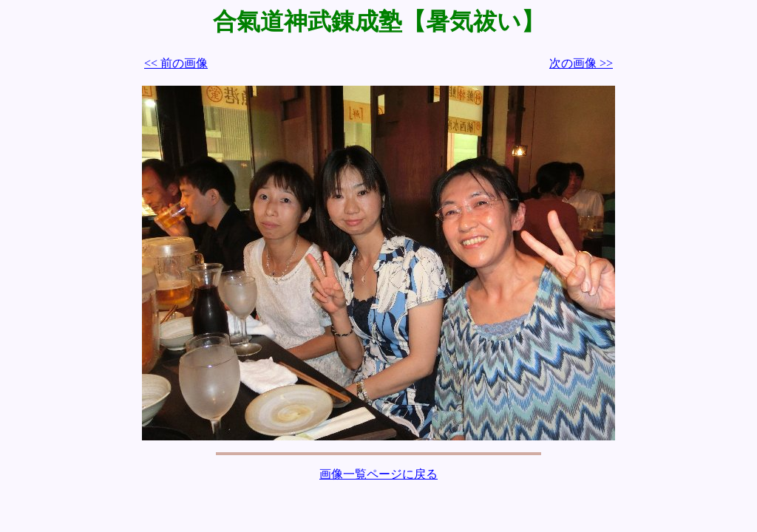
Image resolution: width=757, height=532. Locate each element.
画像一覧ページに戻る (378, 474)
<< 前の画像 (176, 63)
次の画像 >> (581, 63)
